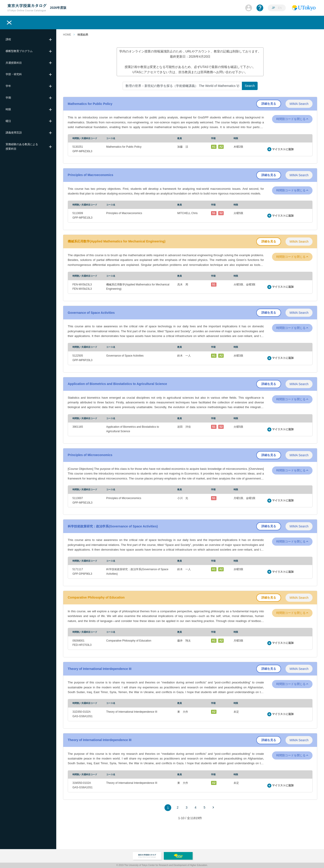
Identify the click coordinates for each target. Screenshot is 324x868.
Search (250, 86)
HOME (67, 35)
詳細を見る (269, 104)
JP (273, 8)
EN (280, 8)
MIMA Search (299, 104)
